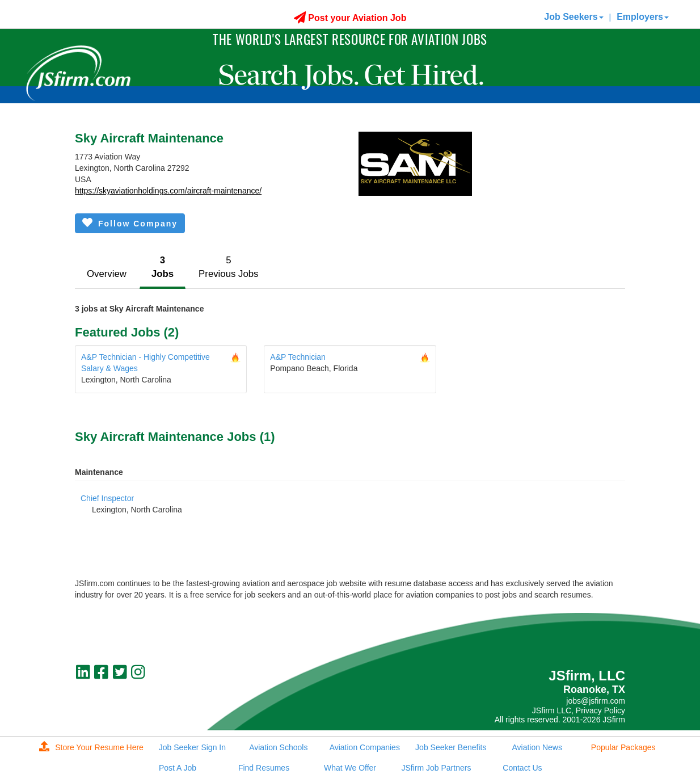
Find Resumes (264, 768)
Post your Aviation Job (350, 18)
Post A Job (178, 768)
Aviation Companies (365, 747)
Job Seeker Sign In (192, 747)
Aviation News (537, 747)
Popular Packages (623, 747)
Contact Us (522, 768)
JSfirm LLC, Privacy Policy (579, 710)
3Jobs (163, 267)
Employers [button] (643, 17)
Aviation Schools (278, 747)
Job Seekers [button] (574, 17)
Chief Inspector (107, 498)
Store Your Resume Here (91, 747)
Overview (107, 274)
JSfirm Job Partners (436, 768)
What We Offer (350, 768)
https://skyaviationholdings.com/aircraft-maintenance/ (168, 191)
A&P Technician (298, 357)
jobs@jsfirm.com (596, 701)
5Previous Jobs (228, 267)
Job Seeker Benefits (451, 747)
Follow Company (130, 223)
